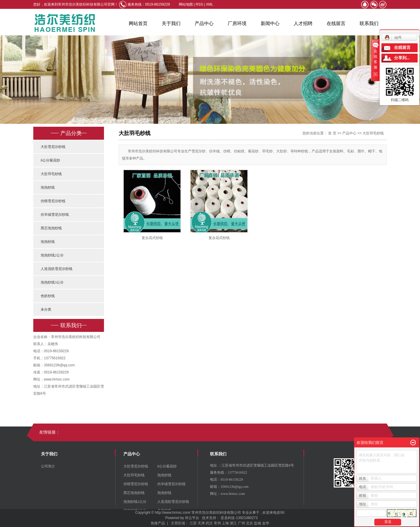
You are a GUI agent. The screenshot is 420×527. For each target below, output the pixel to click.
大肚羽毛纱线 (51, 174)
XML (210, 4)
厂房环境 (237, 23)
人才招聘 (303, 23)
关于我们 (171, 23)
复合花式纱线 (152, 238)
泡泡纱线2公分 (52, 255)
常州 (217, 523)
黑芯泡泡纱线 (51, 228)
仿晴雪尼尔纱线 (53, 201)
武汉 (209, 523)
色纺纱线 (48, 296)
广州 (242, 523)
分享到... (402, 58)
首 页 (332, 133)
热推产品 (158, 523)
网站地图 (186, 4)
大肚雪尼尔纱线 (53, 147)
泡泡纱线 (48, 187)
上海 (225, 523)
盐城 (257, 523)
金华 (266, 523)
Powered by (174, 518)
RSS (200, 4)
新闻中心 (270, 23)
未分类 (46, 309)
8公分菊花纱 (50, 160)
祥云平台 (192, 518)
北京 (249, 523)
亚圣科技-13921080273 (239, 518)
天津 (201, 523)
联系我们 (369, 23)
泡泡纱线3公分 (52, 282)
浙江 (233, 523)
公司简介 (48, 466)
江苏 (193, 523)
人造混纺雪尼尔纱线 (57, 269)
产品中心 (204, 23)
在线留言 (336, 23)
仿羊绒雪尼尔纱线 (55, 215)
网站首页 (138, 23)
